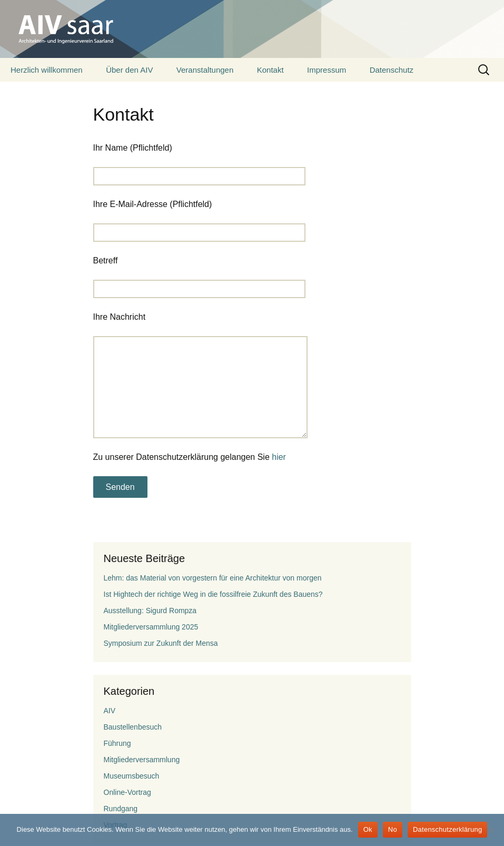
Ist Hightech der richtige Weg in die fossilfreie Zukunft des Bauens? (213, 594)
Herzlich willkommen (47, 70)
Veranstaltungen (205, 70)
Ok (368, 829)
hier (279, 457)
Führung (117, 743)
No (393, 829)
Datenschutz (392, 70)
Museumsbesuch (132, 776)
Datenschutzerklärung (447, 829)
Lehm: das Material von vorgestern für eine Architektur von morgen (213, 578)
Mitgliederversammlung (142, 760)
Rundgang (121, 809)
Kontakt (270, 70)
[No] (491, 830)
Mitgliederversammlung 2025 (151, 627)
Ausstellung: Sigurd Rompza (150, 611)
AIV (110, 711)
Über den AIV (129, 70)
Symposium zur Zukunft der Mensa (161, 643)
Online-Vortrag (127, 792)
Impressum (327, 70)
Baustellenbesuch (133, 727)
